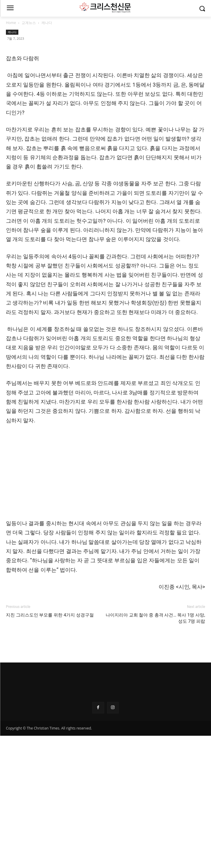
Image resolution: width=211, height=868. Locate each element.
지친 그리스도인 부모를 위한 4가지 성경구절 (50, 751)
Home (11, 23)
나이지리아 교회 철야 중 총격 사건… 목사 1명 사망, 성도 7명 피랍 (155, 754)
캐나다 (47, 23)
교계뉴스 (29, 23)
